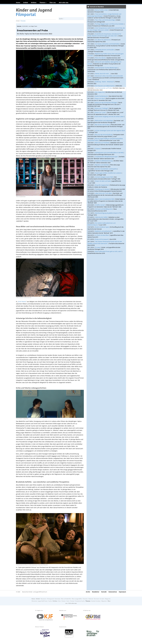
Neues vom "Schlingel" (102, 108)
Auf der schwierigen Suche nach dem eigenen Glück (110, 130)
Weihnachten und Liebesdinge (104, 121)
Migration (104, 601)
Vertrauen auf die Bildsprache (104, 209)
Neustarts (43, 599)
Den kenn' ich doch (99, 599)
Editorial (91, 599)
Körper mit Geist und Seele (103, 181)
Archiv (88, 592)
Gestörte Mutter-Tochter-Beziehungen (106, 68)
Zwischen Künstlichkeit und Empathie (106, 169)
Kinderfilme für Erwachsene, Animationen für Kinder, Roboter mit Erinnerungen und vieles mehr (104, 35)
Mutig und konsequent (102, 239)
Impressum (122, 592)
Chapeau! (98, 149)
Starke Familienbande (101, 96)
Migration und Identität (102, 165)
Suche (50, 601)
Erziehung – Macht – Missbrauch (104, 82)
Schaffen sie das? (100, 205)
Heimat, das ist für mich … (103, 74)
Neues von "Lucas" (100, 112)
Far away (98, 247)
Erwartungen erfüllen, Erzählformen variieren (108, 173)
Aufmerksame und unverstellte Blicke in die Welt (109, 153)
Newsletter (96, 592)
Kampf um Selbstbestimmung (104, 161)
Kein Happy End (100, 92)
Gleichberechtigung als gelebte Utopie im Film (108, 213)
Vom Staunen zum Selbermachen (105, 86)
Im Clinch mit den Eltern (102, 235)
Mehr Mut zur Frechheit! (102, 143)
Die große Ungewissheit (102, 185)
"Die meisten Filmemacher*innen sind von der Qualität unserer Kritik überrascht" (105, 242)
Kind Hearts (22, 302)
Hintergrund (50, 599)
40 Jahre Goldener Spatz (102, 227)
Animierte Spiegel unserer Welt (104, 177)
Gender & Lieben (96, 601)
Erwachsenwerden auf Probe (103, 88)
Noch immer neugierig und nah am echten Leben (109, 117)
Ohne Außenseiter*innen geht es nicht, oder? (108, 251)
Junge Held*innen (43, 601)
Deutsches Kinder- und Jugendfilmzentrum (35, 592)
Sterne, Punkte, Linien (101, 10)
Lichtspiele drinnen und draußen (105, 50)
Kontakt (104, 592)
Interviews (57, 599)
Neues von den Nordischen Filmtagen (106, 103)
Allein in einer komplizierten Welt (105, 199)
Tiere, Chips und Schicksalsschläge (105, 20)
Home (18, 3)
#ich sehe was (64, 3)
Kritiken (34, 3)
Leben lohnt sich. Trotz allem (103, 193)
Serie (68, 601)
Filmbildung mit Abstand (102, 189)
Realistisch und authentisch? (103, 231)
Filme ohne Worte (100, 58)
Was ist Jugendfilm (77, 599)
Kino (59, 601)
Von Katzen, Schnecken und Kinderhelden (107, 44)
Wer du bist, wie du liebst (102, 125)
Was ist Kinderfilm (66, 599)
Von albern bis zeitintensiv (103, 40)
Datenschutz (113, 592)
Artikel (26, 3)
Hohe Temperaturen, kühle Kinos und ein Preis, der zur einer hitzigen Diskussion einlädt (106, 29)
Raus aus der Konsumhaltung (104, 135)
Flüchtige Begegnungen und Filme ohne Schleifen (109, 24)
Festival (72, 601)
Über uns (53, 3)
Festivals (23, 21)
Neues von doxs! (100, 98)
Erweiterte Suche (80, 601)
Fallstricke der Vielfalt (101, 217)
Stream (64, 601)
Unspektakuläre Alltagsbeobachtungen (106, 157)
